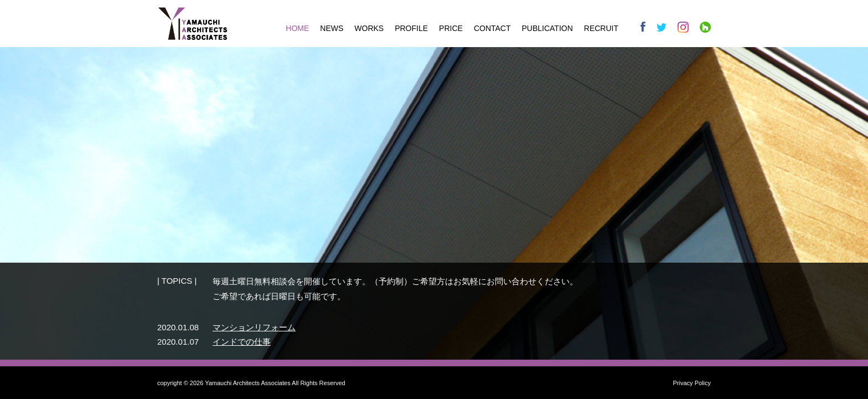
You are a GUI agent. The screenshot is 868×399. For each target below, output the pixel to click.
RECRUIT (601, 28)
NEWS (332, 28)
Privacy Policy (692, 383)
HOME (297, 28)
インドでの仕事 (242, 342)
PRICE (451, 28)
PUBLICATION (547, 28)
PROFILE (411, 28)
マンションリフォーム (254, 327)
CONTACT (492, 28)
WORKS (369, 28)
